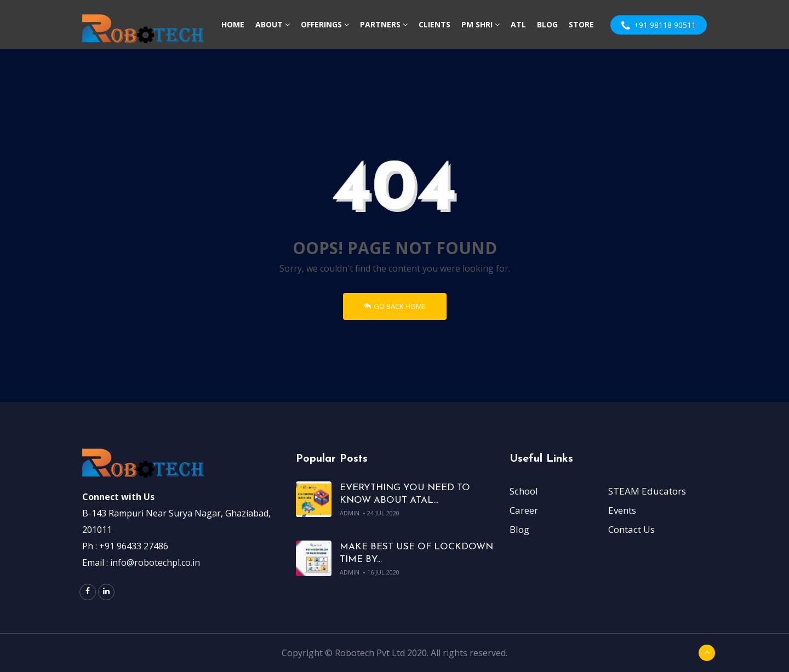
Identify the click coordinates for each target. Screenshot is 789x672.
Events (622, 510)
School (524, 491)
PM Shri (481, 24)
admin (350, 513)
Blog (547, 24)
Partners (384, 24)
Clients (434, 24)
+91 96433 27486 (134, 546)
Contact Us (631, 529)
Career (524, 510)
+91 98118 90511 (659, 25)
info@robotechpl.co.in (155, 562)
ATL (518, 24)
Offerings (325, 24)
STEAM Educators (647, 491)
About (273, 24)
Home (233, 24)
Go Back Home (395, 306)
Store (581, 24)
